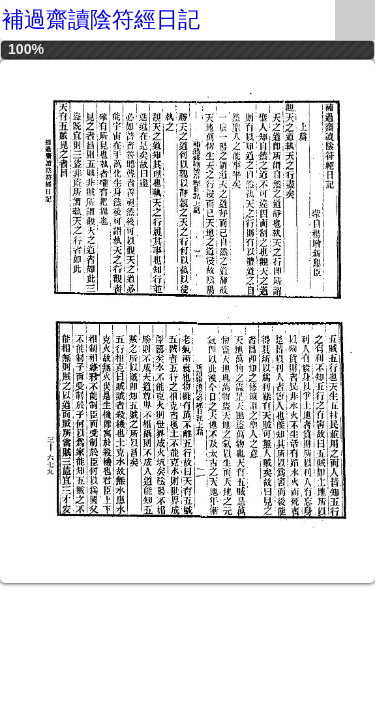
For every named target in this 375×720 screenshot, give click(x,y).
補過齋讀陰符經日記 (101, 19)
